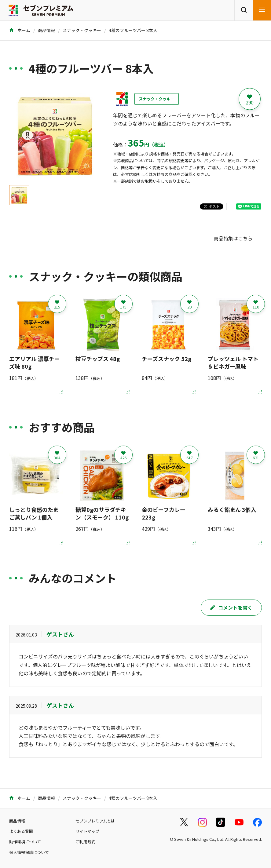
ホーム (20, 30)
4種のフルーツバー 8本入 (133, 30)
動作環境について (25, 842)
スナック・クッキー (82, 30)
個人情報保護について (29, 852)
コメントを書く (231, 607)
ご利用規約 (85, 842)
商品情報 (46, 30)
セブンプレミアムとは (95, 821)
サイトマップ (87, 831)
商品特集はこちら (233, 238)
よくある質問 (21, 831)
